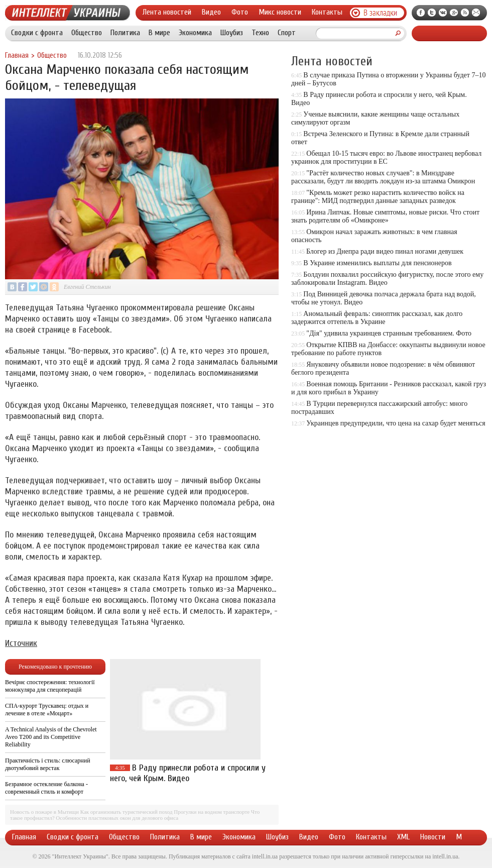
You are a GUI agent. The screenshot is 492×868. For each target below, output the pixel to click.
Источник (21, 643)
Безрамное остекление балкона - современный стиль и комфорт (46, 788)
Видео (211, 12)
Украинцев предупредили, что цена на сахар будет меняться (396, 423)
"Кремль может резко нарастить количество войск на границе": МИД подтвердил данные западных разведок (378, 197)
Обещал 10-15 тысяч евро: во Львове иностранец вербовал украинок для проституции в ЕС (386, 157)
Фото (240, 12)
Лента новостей (167, 12)
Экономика (195, 33)
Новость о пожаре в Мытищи (44, 812)
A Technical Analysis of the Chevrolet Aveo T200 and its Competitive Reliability (51, 737)
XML (403, 837)
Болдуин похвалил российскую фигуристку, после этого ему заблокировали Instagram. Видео (387, 279)
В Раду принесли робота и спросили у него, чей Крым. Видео (188, 773)
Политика (125, 33)
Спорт (287, 33)
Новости (433, 837)
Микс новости (280, 12)
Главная (17, 56)
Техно (260, 33)
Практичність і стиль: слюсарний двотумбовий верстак (48, 764)
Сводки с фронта (37, 33)
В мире (159, 33)
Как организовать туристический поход (127, 812)
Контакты (327, 12)
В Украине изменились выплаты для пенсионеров (377, 263)
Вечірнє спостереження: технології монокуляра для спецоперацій (50, 686)
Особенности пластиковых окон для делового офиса (117, 818)
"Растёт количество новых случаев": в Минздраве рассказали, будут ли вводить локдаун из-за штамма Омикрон (383, 177)
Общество (87, 33)
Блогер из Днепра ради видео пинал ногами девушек (385, 251)
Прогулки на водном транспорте (212, 812)
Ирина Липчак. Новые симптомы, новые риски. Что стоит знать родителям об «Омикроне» (385, 216)
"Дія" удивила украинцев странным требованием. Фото (389, 333)
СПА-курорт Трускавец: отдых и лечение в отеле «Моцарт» (47, 710)
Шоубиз (232, 33)
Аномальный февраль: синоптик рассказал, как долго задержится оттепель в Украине (377, 318)
